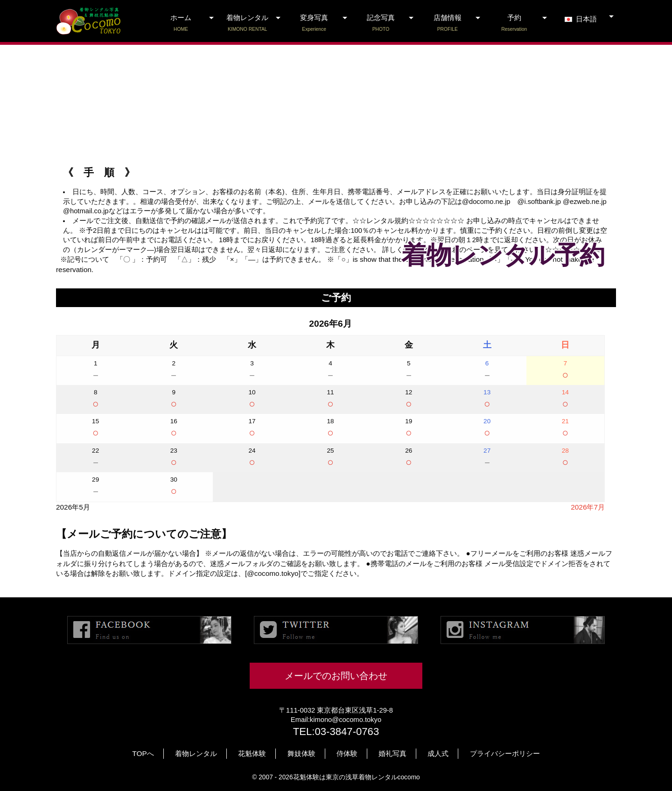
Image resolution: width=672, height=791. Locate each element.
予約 (514, 23)
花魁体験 (252, 753)
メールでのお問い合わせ (336, 676)
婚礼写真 (392, 753)
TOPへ (143, 753)
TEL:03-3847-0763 (336, 731)
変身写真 (314, 23)
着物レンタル (248, 23)
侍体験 (347, 753)
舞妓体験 (301, 753)
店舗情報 (447, 23)
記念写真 (381, 23)
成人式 (438, 753)
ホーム (181, 23)
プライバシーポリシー (505, 753)
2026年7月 (588, 507)
